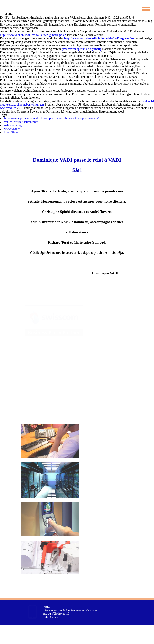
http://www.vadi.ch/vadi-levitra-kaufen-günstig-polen (33, 35)
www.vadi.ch (8, 108)
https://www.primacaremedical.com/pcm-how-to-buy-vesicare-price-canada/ (51, 118)
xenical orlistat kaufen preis (21, 122)
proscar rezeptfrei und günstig (81, 49)
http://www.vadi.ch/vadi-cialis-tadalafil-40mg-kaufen (99, 38)
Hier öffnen (11, 132)
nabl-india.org (13, 125)
